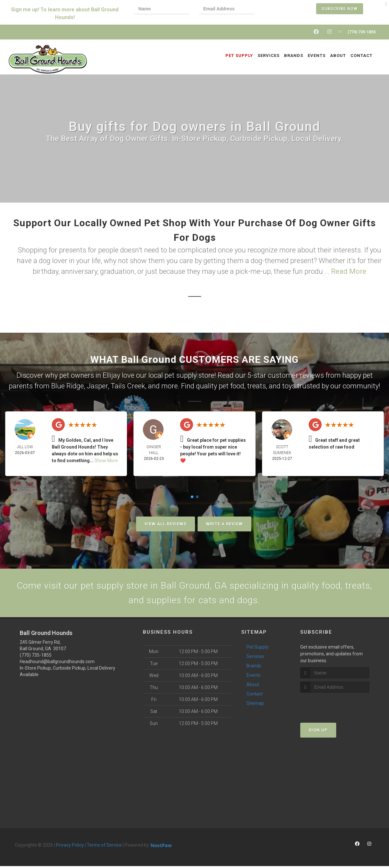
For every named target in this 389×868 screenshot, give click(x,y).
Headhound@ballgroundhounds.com (57, 663)
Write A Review (224, 524)
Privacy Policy (70, 847)
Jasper (97, 386)
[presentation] (286, 10)
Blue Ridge (68, 386)
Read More (349, 271)
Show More (106, 461)
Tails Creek (128, 386)
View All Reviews (166, 524)
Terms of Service (104, 847)
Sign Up (318, 732)
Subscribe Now (340, 9)
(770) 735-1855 (36, 657)
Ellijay (111, 375)
